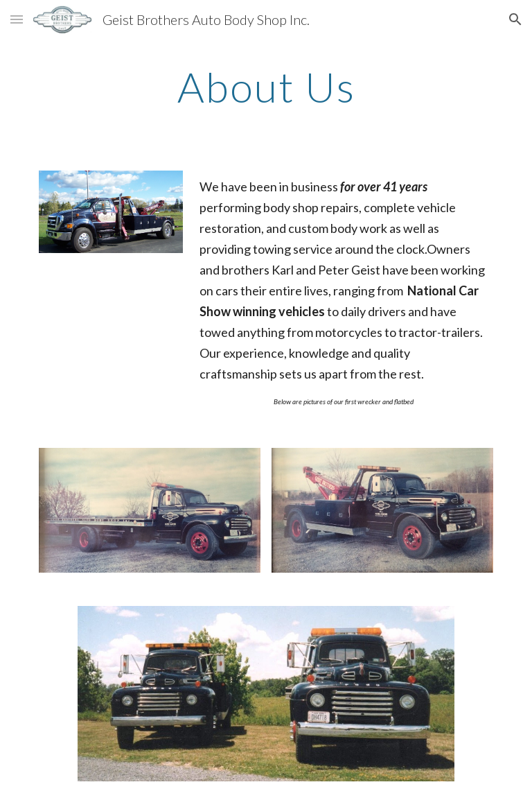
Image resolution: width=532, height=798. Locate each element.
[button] (17, 19)
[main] (266, 87)
